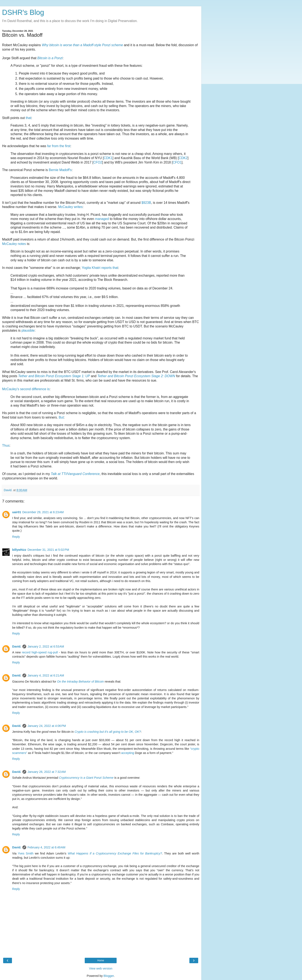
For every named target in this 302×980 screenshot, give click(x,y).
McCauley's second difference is (26, 389)
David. (17, 646)
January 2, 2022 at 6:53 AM (46, 646)
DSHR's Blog (23, 12)
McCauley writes (70, 207)
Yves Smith (26, 853)
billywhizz (19, 550)
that (29, 118)
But (61, 417)
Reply (16, 537)
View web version (101, 968)
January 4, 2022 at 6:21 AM (46, 675)
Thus (6, 446)
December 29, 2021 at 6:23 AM (43, 512)
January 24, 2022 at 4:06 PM (47, 726)
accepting (128, 753)
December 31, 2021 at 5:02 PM (48, 550)
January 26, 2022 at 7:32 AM (47, 772)
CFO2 (98, 162)
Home (101, 960)
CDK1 (108, 158)
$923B (146, 203)
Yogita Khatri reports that (100, 268)
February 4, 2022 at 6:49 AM (46, 847)
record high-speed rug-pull (40, 652)
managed (102, 219)
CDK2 (183, 158)
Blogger (109, 976)
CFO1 (177, 162)
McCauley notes (14, 244)
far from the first (59, 146)
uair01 (17, 512)
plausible (28, 330)
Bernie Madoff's (60, 170)
